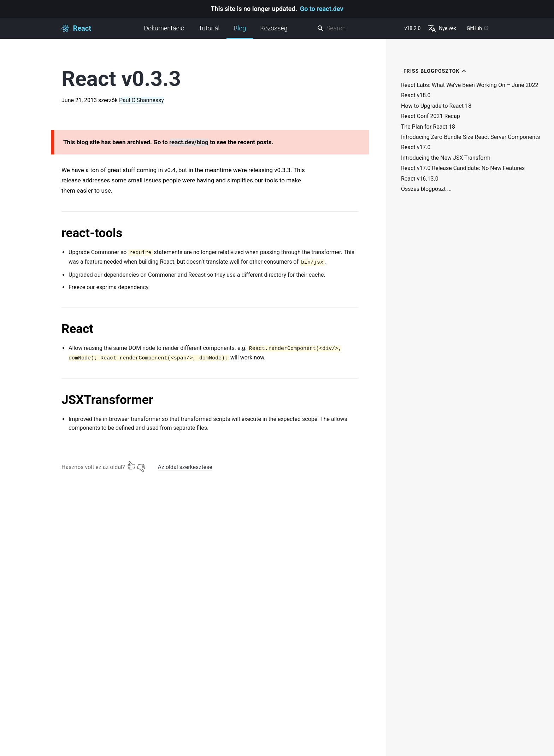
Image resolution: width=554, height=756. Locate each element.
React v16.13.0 (420, 179)
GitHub (478, 28)
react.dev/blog (189, 142)
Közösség (274, 28)
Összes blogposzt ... (426, 189)
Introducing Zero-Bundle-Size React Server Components (471, 137)
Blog (240, 32)
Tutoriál (209, 28)
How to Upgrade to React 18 (436, 106)
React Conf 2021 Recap (431, 116)
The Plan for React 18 (428, 127)
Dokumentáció (164, 28)
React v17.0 (416, 147)
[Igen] (131, 465)
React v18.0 (416, 95)
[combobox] (358, 28)
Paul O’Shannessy (142, 100)
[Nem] (141, 465)
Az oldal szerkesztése (185, 467)
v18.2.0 (413, 28)
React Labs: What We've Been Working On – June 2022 (470, 85)
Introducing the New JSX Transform (446, 158)
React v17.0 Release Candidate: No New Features (463, 168)
